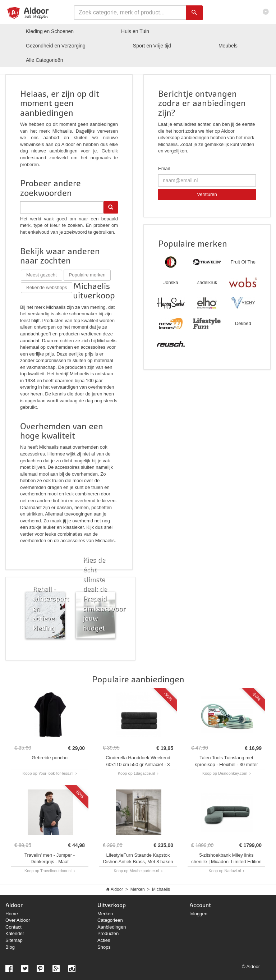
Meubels (228, 46)
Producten (108, 933)
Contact (13, 927)
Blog (10, 947)
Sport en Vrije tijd (152, 46)
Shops (104, 947)
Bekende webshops (47, 287)
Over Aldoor (18, 920)
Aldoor (117, 889)
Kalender (15, 933)
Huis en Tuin (135, 31)
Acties (104, 940)
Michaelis (161, 889)
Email (164, 168)
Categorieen (110, 920)
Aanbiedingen (112, 927)
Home (12, 914)
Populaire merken (87, 275)
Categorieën (45, 60)
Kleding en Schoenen (50, 31)
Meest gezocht (42, 275)
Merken (138, 889)
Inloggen (198, 914)
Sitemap (14, 940)
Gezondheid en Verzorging (56, 46)
